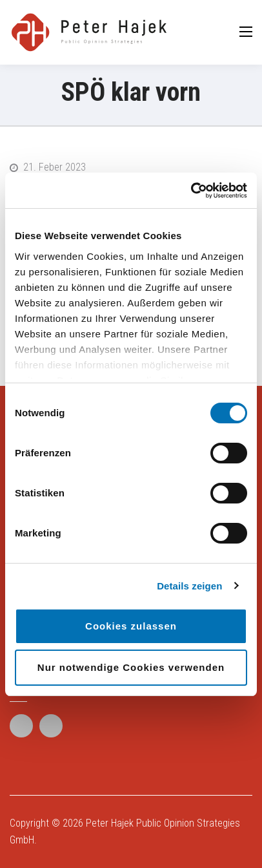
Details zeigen (189, 586)
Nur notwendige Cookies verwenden (131, 667)
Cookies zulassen (131, 626)
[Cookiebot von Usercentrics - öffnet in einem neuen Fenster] (191, 191)
